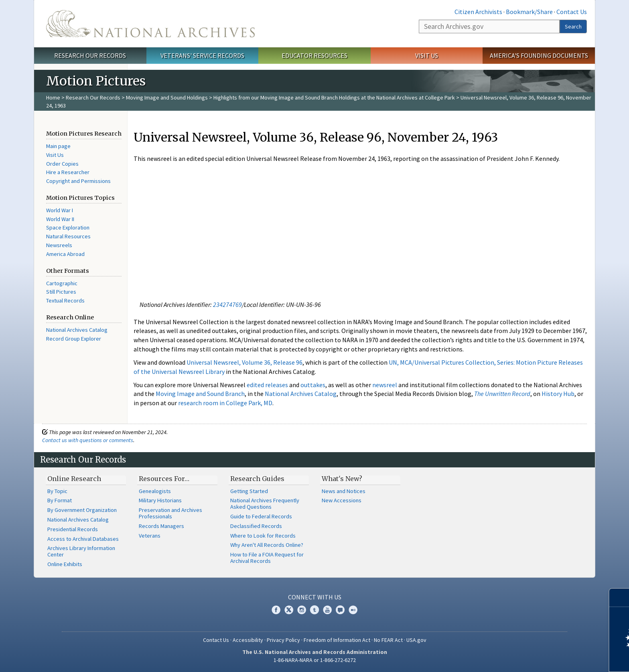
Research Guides (257, 479)
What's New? (342, 479)
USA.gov (416, 640)
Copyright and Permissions (78, 181)
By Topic (57, 491)
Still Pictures (61, 292)
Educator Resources (314, 55)
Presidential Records (73, 529)
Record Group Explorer (74, 339)
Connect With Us (315, 597)
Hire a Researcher (68, 172)
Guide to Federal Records (261, 516)
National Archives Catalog (77, 330)
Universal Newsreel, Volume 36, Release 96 (244, 362)
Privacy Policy (283, 640)
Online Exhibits (65, 564)
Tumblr (314, 610)
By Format (60, 500)
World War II (60, 219)
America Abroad (65, 254)
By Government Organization (82, 510)
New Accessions (342, 500)
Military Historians (160, 500)
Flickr (353, 610)
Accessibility (248, 640)
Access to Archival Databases (83, 539)
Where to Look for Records (263, 536)
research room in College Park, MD (225, 403)
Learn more (558, 658)
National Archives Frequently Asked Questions (265, 503)
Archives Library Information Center (81, 551)
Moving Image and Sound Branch (200, 394)
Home (53, 97)
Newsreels (59, 245)
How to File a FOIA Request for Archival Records (267, 558)
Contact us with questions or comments (88, 440)
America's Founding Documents (539, 55)
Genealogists (155, 491)
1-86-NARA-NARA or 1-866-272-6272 (315, 660)
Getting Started (249, 491)
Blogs (340, 610)
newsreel (385, 385)
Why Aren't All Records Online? (267, 545)
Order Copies (62, 164)
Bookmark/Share (529, 12)
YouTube (327, 610)
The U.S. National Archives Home (150, 24)
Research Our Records (90, 55)
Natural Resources (68, 236)
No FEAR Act (388, 640)
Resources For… (164, 479)
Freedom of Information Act (337, 640)
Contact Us (572, 12)
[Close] (620, 598)
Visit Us (427, 55)
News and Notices (344, 491)
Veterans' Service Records (202, 55)
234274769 (227, 305)
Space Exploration (68, 227)
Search (573, 26)
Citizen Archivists (478, 12)
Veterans (150, 536)
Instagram (302, 610)
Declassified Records (256, 526)
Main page (58, 146)
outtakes (313, 385)
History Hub (558, 394)
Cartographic (62, 283)
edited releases (267, 385)
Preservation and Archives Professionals (170, 513)
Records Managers (161, 526)
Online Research (74, 479)
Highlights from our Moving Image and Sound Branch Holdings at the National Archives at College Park (334, 97)
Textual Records (65, 300)
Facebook (276, 610)
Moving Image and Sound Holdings (167, 97)
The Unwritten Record (502, 394)
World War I (60, 210)
